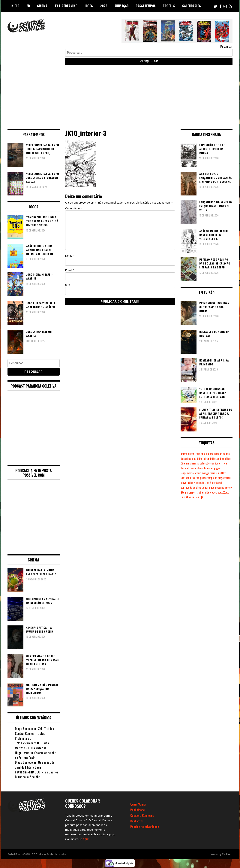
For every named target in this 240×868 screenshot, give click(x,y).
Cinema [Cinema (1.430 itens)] (196, 463)
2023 (104, 6)
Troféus (169, 6)
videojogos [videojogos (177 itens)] (220, 492)
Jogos (89, 6)
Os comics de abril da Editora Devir (36, 755)
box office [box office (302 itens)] (186, 463)
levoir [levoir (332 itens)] (199, 473)
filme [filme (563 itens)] (216, 468)
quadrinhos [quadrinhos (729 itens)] (209, 487)
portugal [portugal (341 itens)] (218, 482)
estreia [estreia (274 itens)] (208, 468)
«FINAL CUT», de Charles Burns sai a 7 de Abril (37, 774)
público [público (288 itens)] (197, 487)
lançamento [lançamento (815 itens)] (188, 473)
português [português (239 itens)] (187, 487)
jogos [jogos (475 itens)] (227, 468)
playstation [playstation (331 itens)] (226, 478)
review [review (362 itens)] (184, 492)
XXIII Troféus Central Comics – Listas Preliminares (35, 733)
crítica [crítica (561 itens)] (184, 468)
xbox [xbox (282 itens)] (229, 492)
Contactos (137, 821)
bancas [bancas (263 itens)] (221, 454)
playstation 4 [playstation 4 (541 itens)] (188, 482)
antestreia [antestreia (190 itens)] (195, 454)
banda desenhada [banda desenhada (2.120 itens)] (191, 458)
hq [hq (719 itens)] (221, 468)
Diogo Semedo (24, 728)
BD (28, 6)
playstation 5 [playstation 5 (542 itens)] (205, 482)
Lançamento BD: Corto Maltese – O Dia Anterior (32, 745)
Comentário (74, 208)
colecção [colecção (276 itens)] (217, 463)
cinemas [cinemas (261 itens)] (207, 463)
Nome (70, 256)
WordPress (227, 854)
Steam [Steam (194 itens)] (193, 492)
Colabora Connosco (142, 815)
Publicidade (138, 810)
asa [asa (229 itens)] (213, 454)
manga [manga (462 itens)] (207, 473)
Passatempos (146, 6)
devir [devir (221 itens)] (192, 468)
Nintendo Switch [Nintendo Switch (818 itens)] (190, 478)
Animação (122, 6)
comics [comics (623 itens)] (227, 463)
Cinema (42, 6)
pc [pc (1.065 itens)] (217, 478)
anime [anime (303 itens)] (184, 454)
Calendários (192, 6)
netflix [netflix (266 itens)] (224, 473)
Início (15, 6)
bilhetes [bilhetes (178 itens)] (224, 458)
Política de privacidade (145, 827)
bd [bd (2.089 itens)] (204, 458)
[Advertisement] (120, 94)
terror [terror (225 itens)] (201, 492)
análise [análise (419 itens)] (206, 454)
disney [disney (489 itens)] (199, 468)
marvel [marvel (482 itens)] (216, 473)
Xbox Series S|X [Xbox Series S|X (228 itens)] (201, 497)
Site (68, 285)
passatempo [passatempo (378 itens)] (208, 478)
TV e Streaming (66, 6)
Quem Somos (138, 804)
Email (70, 270)
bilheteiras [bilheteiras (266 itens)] (212, 458)
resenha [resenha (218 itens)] (221, 487)
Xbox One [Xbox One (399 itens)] (186, 497)
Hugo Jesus (22, 753)
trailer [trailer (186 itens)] (209, 492)
